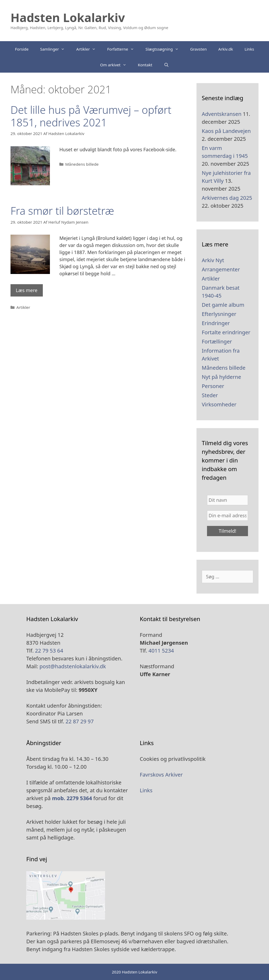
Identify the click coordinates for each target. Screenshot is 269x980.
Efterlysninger (219, 314)
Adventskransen (222, 114)
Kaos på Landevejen (226, 131)
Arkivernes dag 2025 (227, 198)
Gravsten (198, 49)
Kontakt (145, 65)
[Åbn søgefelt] (166, 65)
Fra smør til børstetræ (62, 211)
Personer (213, 386)
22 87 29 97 (79, 721)
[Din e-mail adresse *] (227, 516)
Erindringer (216, 323)
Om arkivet (116, 65)
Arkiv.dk (226, 49)
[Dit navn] (227, 500)
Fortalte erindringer (226, 332)
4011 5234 (161, 651)
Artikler (89, 49)
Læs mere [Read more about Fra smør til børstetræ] (27, 290)
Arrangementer (221, 269)
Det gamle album (223, 305)
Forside (22, 49)
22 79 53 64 (49, 651)
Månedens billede (82, 164)
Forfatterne (123, 49)
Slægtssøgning (165, 49)
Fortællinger (217, 341)
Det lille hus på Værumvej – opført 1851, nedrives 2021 (91, 116)
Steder (210, 395)
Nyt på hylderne (221, 377)
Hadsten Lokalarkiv (68, 17)
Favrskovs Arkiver (161, 775)
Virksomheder (219, 404)
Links (249, 49)
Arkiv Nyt (213, 260)
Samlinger (55, 49)
